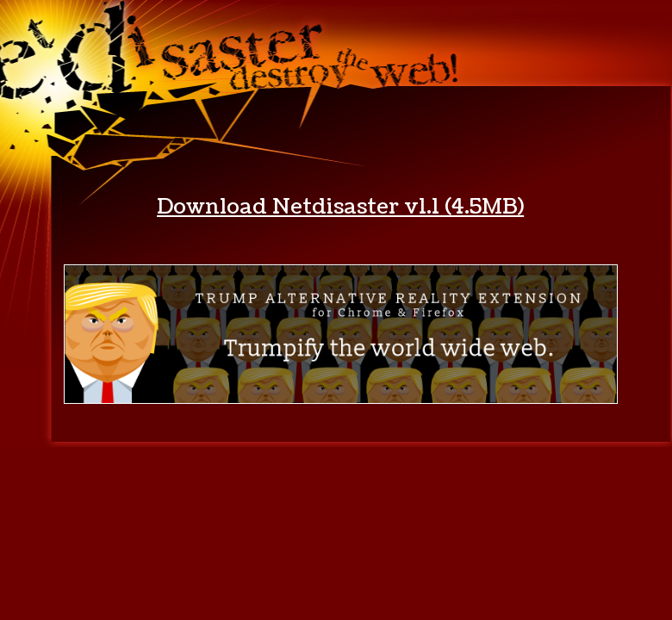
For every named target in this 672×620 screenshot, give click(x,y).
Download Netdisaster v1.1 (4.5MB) (340, 207)
